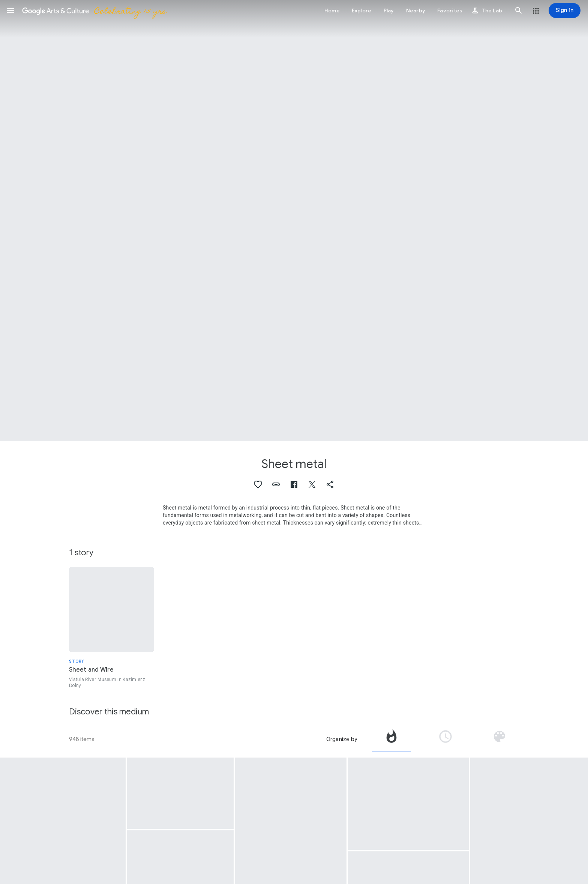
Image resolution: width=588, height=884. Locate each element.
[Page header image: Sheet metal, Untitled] (294, 221)
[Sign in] (565, 11)
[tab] (391, 739)
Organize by (342, 739)
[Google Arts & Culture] (94, 11)
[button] (10, 11)
